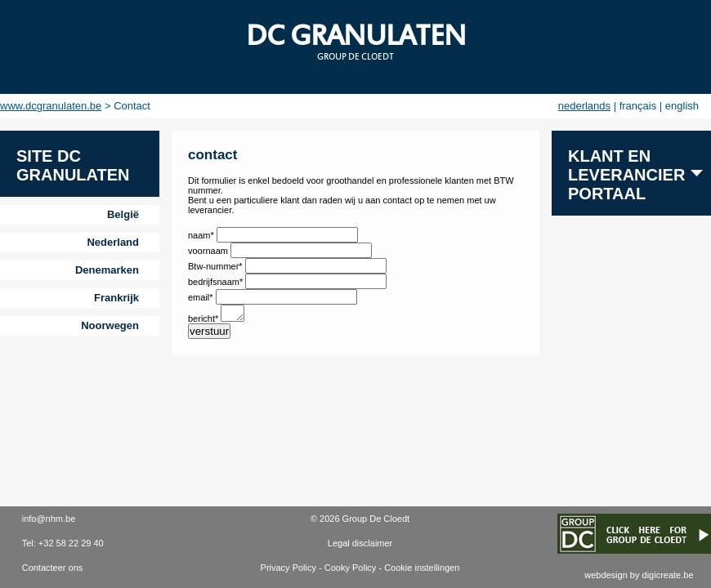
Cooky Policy (351, 568)
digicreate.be (668, 575)
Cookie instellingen (422, 568)
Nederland (113, 242)
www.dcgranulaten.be (51, 106)
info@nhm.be (49, 519)
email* (202, 297)
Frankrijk (116, 298)
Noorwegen (110, 325)
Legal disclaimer (360, 543)
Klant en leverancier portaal (626, 175)
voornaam (209, 251)
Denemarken (107, 270)
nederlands (584, 106)
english (682, 106)
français (638, 106)
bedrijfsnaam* (215, 282)
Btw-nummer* (215, 266)
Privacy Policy (288, 568)
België (123, 214)
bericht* (204, 321)
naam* (202, 235)
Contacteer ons (53, 568)
